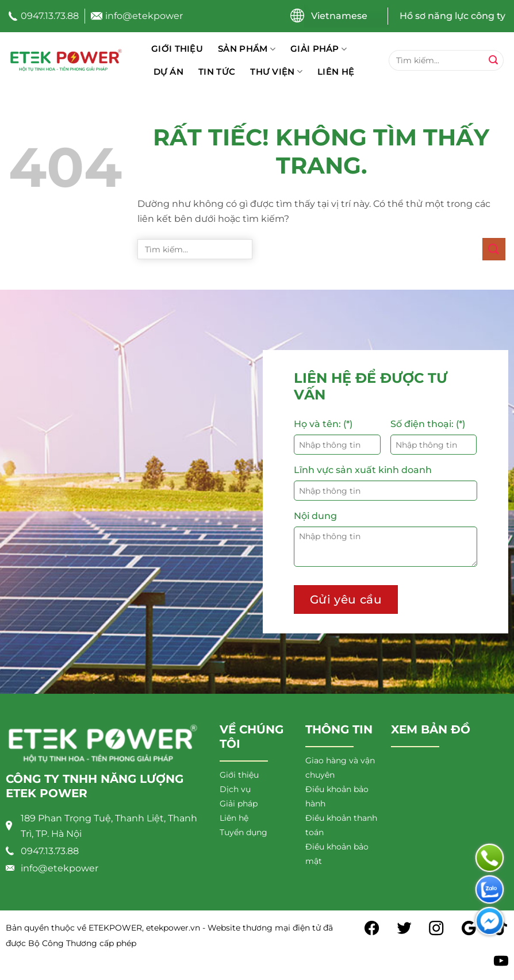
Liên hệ (336, 72)
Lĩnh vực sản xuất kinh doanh (363, 470)
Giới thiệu (177, 49)
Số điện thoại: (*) (428, 424)
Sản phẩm (247, 49)
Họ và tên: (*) (323, 424)
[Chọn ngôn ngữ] (347, 16)
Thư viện (276, 72)
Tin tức (217, 72)
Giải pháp (319, 49)
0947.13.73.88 (50, 16)
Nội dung (315, 516)
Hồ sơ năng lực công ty (452, 16)
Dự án (169, 72)
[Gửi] (493, 60)
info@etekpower (144, 16)
